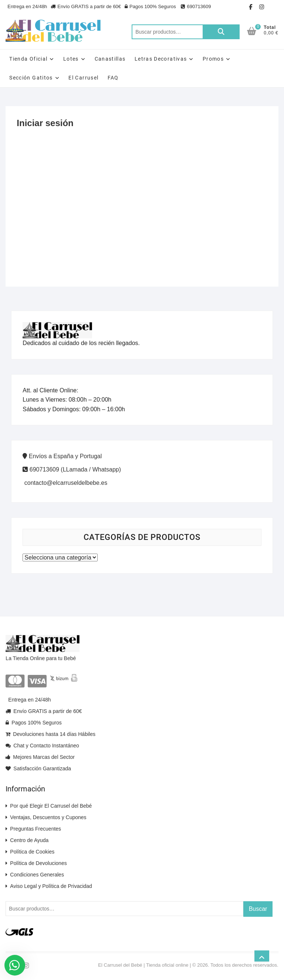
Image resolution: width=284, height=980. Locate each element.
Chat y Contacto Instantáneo (42, 746)
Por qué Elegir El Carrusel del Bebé (49, 806)
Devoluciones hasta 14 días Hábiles (50, 734)
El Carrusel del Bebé (120, 965)
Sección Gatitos (31, 78)
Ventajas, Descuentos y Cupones (46, 817)
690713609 (195, 6)
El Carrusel (83, 78)
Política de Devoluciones (36, 863)
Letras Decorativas (161, 59)
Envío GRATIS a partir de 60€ (86, 6)
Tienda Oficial (28, 59)
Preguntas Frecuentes (33, 829)
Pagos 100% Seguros (150, 6)
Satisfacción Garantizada (38, 768)
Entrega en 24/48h (27, 6)
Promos (213, 59)
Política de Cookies (30, 852)
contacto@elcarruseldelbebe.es (65, 483)
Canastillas (110, 59)
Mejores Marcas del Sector (40, 757)
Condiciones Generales (35, 875)
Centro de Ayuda (27, 840)
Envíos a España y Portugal (62, 456)
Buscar (221, 32)
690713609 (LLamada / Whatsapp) (72, 469)
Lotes (71, 59)
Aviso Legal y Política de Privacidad (49, 886)
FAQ (113, 78)
